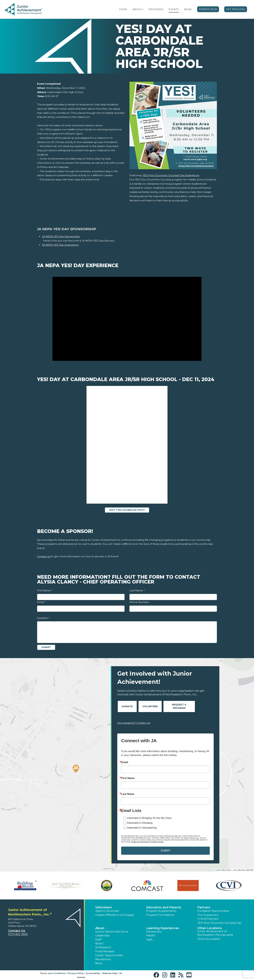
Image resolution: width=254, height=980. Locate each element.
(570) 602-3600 (18, 934)
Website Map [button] (110, 973)
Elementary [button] (154, 932)
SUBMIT (165, 851)
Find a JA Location (209, 939)
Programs (156, 9)
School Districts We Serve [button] (112, 932)
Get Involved (236, 9)
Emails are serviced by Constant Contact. (148, 842)
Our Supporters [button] (208, 915)
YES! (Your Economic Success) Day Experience (171, 175)
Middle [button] (151, 936)
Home (123, 9)
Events (174, 9)
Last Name (137, 590)
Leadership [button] (102, 936)
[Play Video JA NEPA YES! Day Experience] (127, 319)
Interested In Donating (140, 823)
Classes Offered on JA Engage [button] (115, 915)
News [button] (99, 963)
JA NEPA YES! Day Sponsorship (61, 236)
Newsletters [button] (103, 959)
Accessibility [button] (93, 973)
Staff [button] (98, 940)
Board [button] (99, 943)
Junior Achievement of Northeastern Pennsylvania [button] (215, 933)
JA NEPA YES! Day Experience (60, 245)
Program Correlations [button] (160, 915)
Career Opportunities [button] (109, 955)
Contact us (44, 556)
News (188, 9)
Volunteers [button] (104, 907)
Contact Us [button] (17, 931)
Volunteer (150, 706)
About (137, 9)
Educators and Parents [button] (164, 907)
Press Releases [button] (105, 951)
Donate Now (208, 9)
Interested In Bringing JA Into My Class (149, 818)
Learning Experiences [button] (163, 928)
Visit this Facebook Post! (127, 510)
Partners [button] (204, 907)
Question (43, 618)
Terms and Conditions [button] (53, 973)
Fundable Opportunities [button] (213, 911)
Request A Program (179, 706)
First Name (45, 590)
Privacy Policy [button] (76, 973)
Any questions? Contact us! (134, 723)
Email (41, 602)
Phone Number (139, 602)
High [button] (149, 940)
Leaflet (218, 870)
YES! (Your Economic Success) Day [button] (219, 923)
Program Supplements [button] (161, 911)
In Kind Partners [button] (208, 919)
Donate (127, 706)
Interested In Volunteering (142, 828)
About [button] (100, 928)
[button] (143, 9)
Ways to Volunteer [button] (107, 911)
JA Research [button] (103, 947)
